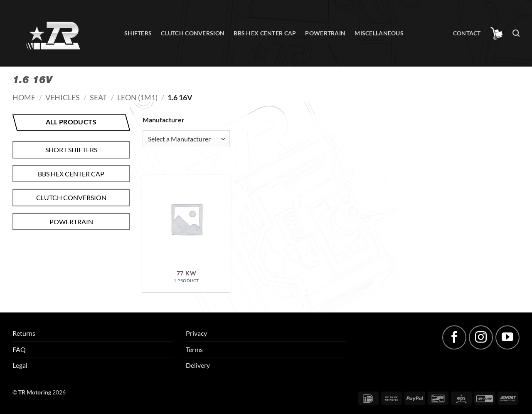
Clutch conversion (193, 33)
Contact (467, 33)
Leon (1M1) (137, 97)
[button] (497, 33)
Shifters (138, 33)
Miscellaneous (379, 33)
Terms (194, 349)
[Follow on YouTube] (507, 337)
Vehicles (63, 97)
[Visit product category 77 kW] (186, 233)
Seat (99, 97)
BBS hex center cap (265, 33)
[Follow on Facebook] (454, 337)
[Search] (516, 33)
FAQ (19, 349)
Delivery (198, 365)
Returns (24, 333)
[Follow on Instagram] (481, 337)
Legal (20, 365)
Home (24, 97)
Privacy (196, 333)
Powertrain (325, 33)
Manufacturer (164, 120)
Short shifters (71, 150)
